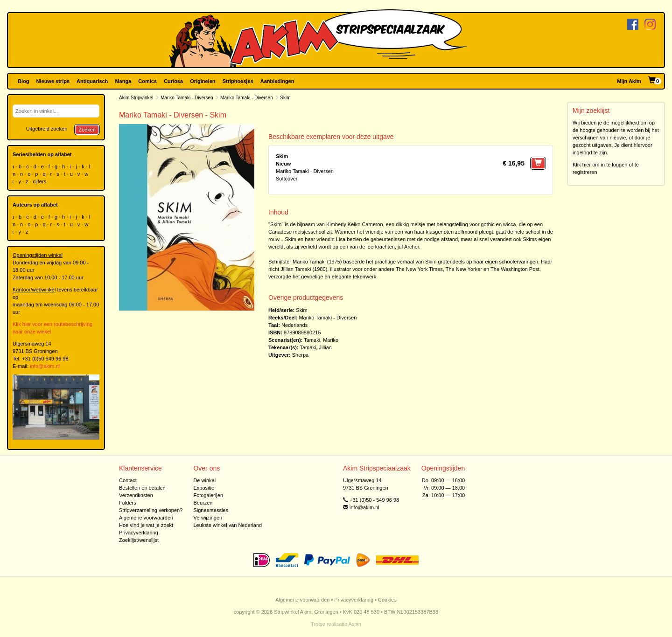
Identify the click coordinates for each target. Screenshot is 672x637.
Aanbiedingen (277, 81)
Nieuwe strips (53, 81)
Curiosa (173, 81)
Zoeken (87, 130)
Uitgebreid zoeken (47, 129)
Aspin (355, 624)
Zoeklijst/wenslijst (139, 540)
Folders (128, 503)
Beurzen (203, 503)
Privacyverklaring (139, 533)
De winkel (204, 480)
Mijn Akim (629, 81)
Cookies (387, 600)
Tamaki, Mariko (321, 340)
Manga (123, 81)
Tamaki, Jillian (315, 347)
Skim (301, 310)
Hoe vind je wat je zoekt (146, 525)
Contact (128, 480)
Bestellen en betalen (142, 488)
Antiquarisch (92, 81)
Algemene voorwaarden (146, 518)
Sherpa (300, 355)
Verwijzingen (208, 518)
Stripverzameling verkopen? (151, 510)
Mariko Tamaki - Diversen (187, 98)
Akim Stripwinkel (136, 98)
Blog (23, 81)
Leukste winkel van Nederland (227, 525)
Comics (147, 81)
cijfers (40, 181)
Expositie (204, 488)
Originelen (203, 81)
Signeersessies (211, 510)
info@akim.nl (45, 366)
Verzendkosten (136, 495)
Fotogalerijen (208, 495)
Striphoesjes (238, 81)
